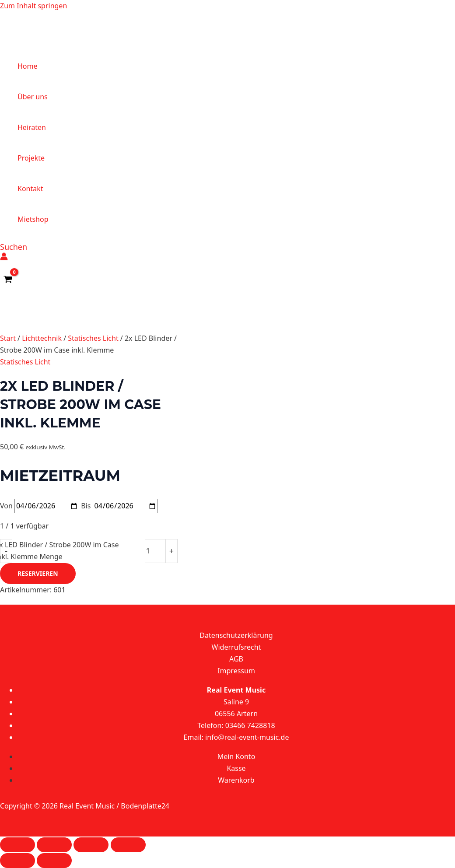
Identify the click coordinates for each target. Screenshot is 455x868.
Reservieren (38, 573)
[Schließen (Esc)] (128, 845)
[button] (14, 247)
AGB (236, 659)
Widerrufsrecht (236, 647)
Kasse (236, 768)
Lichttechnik (42, 338)
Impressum (236, 671)
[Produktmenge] (155, 551)
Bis (86, 506)
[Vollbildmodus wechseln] (54, 845)
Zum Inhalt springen (33, 6)
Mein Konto (236, 756)
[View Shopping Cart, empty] (8, 280)
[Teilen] (91, 845)
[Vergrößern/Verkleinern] (17, 845)
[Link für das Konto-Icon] (4, 258)
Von (6, 506)
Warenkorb (236, 780)
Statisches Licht (93, 338)
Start (8, 338)
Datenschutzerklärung (236, 635)
